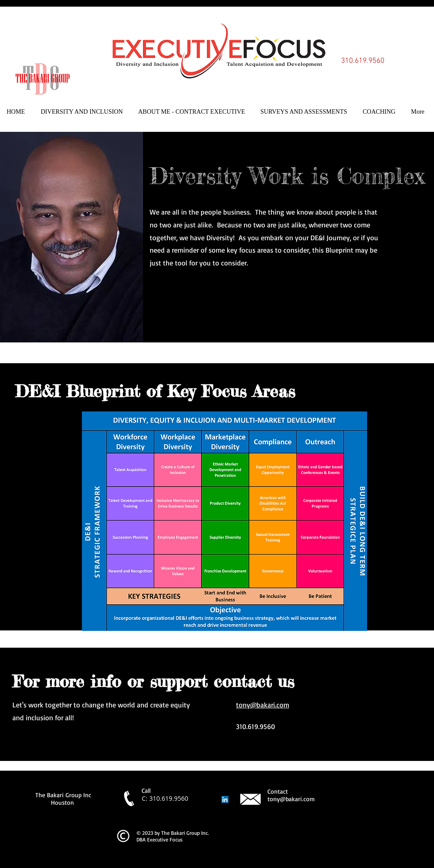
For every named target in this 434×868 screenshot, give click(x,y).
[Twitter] (167, 290)
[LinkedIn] (180, 290)
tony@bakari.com (263, 705)
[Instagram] (194, 290)
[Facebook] (153, 290)
